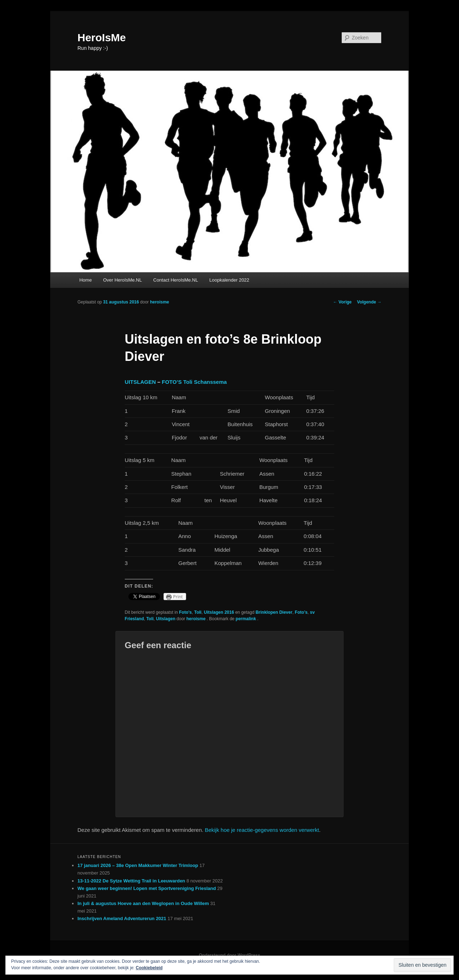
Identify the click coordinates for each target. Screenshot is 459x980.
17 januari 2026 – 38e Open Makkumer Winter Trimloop (138, 865)
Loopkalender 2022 (229, 280)
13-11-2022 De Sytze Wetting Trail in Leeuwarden (131, 881)
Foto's (185, 612)
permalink (246, 619)
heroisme (159, 302)
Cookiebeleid (149, 968)
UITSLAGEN (140, 382)
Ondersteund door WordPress (229, 955)
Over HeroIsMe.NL (122, 280)
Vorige (342, 302)
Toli (198, 612)
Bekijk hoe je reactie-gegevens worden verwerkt (262, 830)
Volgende (369, 302)
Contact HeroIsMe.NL (176, 280)
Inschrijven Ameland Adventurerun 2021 (122, 918)
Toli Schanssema (205, 382)
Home (86, 280)
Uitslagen (166, 619)
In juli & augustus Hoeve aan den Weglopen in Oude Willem (143, 903)
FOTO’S (172, 382)
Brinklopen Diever (274, 612)
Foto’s (301, 612)
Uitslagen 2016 (219, 612)
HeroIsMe (102, 37)
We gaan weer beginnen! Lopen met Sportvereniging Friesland (147, 888)
